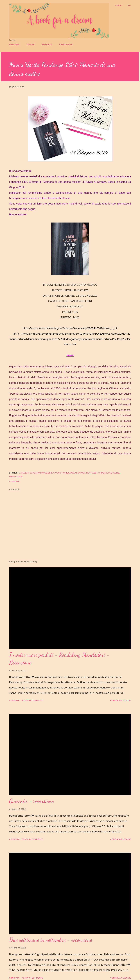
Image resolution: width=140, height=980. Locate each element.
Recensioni (47, 44)
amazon (25, 473)
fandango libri (45, 473)
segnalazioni (16, 476)
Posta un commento (32, 700)
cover (33, 473)
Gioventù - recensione (31, 801)
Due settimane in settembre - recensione (51, 940)
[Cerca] (118, 6)
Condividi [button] (14, 481)
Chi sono (31, 44)
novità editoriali (95, 473)
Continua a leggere (121, 700)
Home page (14, 44)
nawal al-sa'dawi (77, 473)
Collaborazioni (66, 44)
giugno (57, 473)
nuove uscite (112, 473)
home (65, 473)
